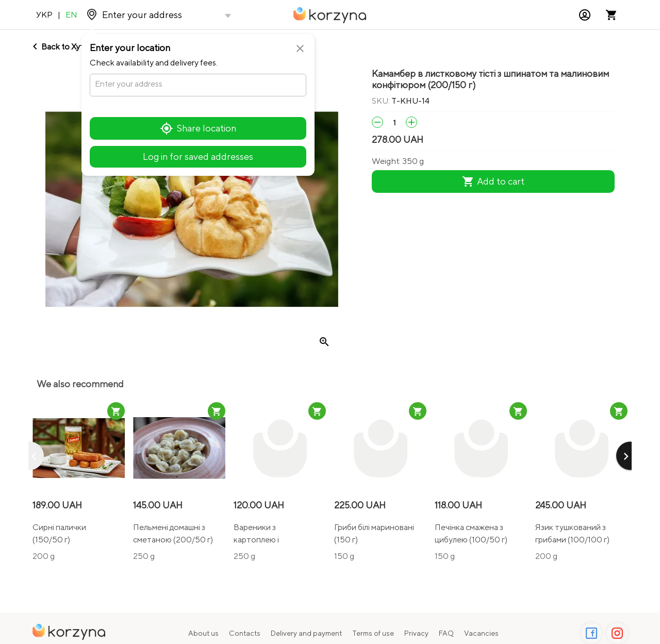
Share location (198, 128)
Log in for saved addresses (198, 156)
